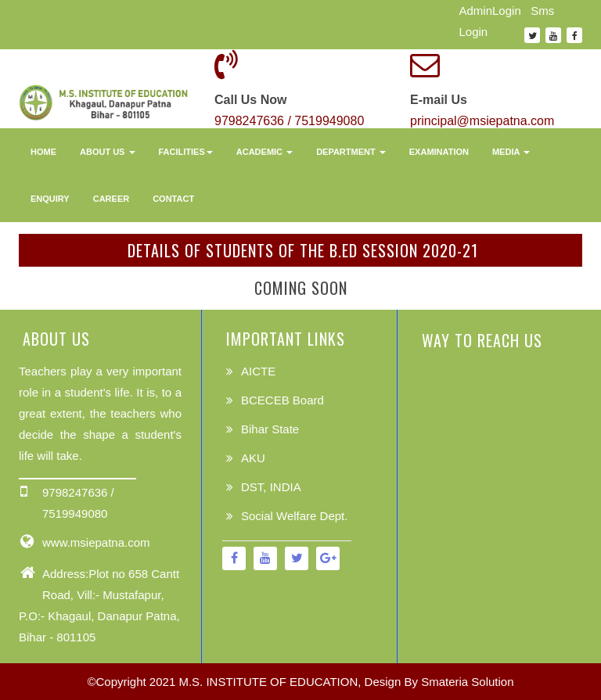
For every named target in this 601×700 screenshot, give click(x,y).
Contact (173, 199)
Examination (439, 152)
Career (111, 199)
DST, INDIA (271, 487)
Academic (265, 152)
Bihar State (270, 429)
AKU (253, 458)
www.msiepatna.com (96, 542)
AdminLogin (490, 11)
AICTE (258, 371)
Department (351, 152)
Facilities (186, 152)
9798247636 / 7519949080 (289, 121)
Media (511, 152)
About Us (108, 152)
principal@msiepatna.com (482, 121)
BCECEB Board (283, 400)
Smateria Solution (467, 682)
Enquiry (50, 199)
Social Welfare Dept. (294, 516)
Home (43, 152)
